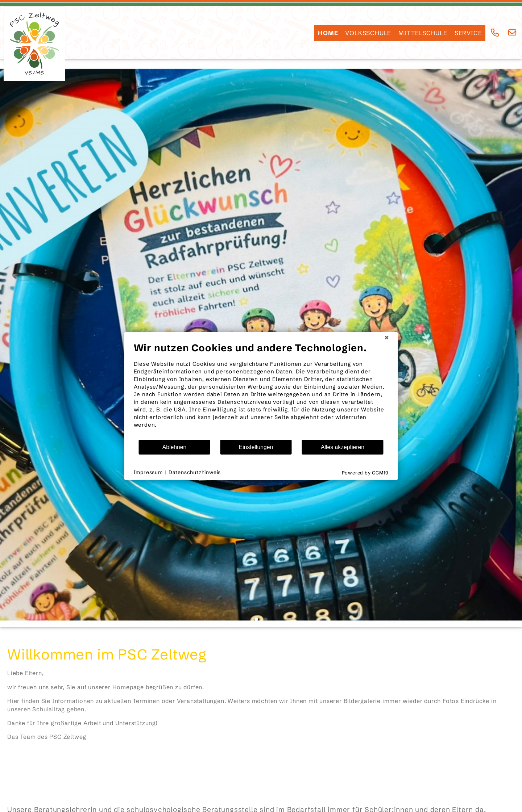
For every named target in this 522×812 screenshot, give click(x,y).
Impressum (148, 472)
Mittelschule (423, 33)
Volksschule (368, 33)
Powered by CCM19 (365, 473)
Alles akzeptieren (343, 447)
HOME (328, 33)
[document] (261, 390)
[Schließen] (387, 338)
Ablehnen (175, 447)
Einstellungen (256, 447)
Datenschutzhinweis (195, 472)
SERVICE (468, 33)
